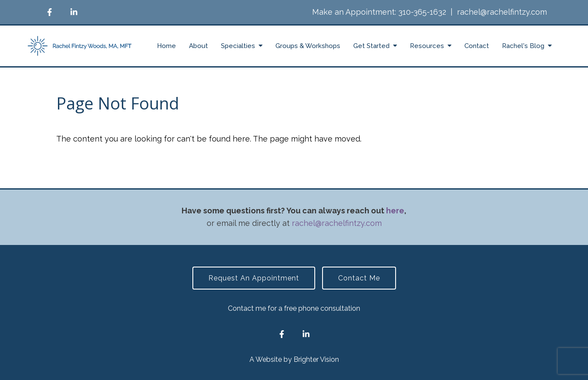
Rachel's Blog (523, 46)
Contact (477, 46)
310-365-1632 (422, 12)
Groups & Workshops (308, 46)
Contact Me (359, 278)
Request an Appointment (254, 278)
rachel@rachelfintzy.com (502, 12)
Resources (427, 46)
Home (166, 46)
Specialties (238, 46)
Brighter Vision (316, 359)
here (395, 211)
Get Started (371, 46)
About (198, 46)
